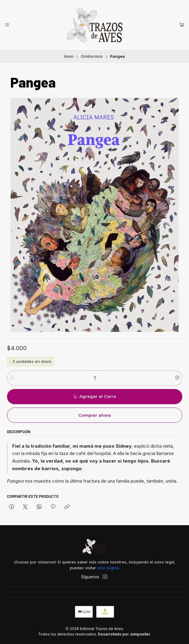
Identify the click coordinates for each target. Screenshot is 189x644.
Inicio (69, 57)
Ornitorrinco (92, 57)
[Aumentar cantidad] (177, 378)
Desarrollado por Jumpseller (124, 634)
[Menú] (7, 25)
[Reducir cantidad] (12, 378)
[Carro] (182, 25)
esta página (108, 568)
